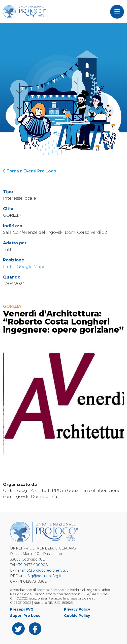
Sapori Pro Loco (25, 616)
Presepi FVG (22, 609)
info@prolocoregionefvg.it (45, 570)
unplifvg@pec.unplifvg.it (40, 576)
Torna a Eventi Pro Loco (30, 171)
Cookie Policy (77, 616)
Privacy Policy (77, 609)
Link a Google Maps (24, 267)
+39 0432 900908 (32, 565)
